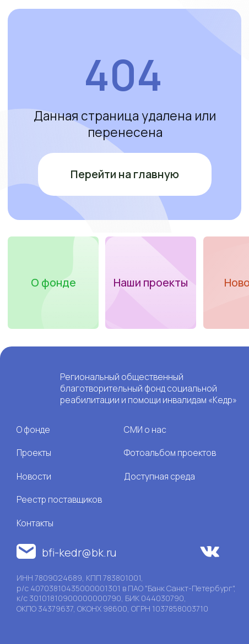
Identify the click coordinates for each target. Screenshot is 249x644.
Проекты (34, 453)
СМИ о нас (145, 430)
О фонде (53, 282)
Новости (34, 476)
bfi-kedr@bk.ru (79, 552)
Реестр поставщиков (59, 499)
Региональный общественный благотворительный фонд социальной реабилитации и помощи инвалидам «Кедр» (148, 388)
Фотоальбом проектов (170, 453)
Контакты (35, 523)
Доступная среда (159, 476)
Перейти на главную (125, 174)
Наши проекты (151, 282)
